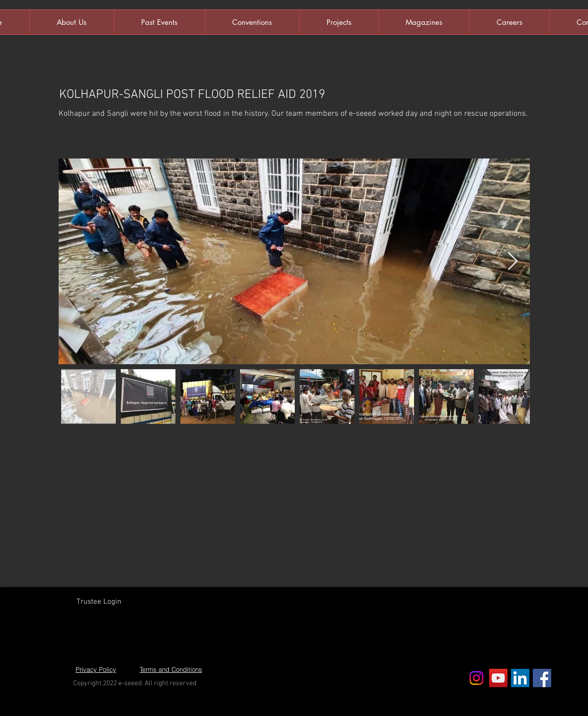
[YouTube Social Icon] (498, 678)
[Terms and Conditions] (171, 669)
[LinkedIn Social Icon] (520, 678)
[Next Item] (513, 262)
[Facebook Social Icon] (542, 678)
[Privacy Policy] (96, 669)
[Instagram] (476, 678)
